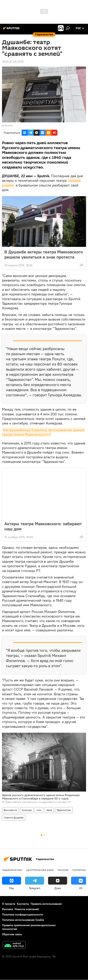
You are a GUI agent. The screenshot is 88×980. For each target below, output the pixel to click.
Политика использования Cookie (23, 920)
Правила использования (46, 904)
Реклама (7, 909)
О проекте (9, 904)
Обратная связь (12, 934)
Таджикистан (64, 810)
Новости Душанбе (14, 818)
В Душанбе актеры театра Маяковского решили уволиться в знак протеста (44, 254)
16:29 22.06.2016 (13, 62)
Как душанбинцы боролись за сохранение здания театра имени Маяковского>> (44, 432)
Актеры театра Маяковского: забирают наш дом (43, 526)
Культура (27, 810)
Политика (80, 870)
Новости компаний (27, 909)
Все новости (10, 810)
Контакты (23, 904)
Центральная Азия (40, 870)
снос (39, 810)
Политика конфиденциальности (22, 914)
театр (49, 810)
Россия (63, 870)
